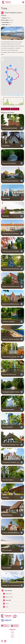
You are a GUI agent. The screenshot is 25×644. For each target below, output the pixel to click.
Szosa (6, 607)
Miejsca (13, 633)
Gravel (6, 604)
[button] (16, 70)
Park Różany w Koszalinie (8, 322)
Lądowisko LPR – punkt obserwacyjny (11, 585)
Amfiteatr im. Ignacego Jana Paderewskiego (11, 339)
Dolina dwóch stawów (7, 480)
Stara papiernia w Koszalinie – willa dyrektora (11, 462)
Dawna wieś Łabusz (7, 550)
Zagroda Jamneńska (7, 515)
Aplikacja (13, 636)
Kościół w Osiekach (7, 568)
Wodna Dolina (6, 216)
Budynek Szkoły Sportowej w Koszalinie (11, 286)
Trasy (13, 634)
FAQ (12, 638)
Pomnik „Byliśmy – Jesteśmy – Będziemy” (11, 357)
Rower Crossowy (8, 597)
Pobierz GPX (15, 109)
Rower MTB (7, 600)
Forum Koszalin (6, 198)
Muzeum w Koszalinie (7, 427)
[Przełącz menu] (23, 2)
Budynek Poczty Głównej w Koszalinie (11, 304)
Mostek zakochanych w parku (9, 374)
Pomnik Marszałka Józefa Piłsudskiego (11, 251)
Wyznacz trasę (6, 109)
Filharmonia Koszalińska (8, 409)
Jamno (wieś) (5, 497)
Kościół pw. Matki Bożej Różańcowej (11, 533)
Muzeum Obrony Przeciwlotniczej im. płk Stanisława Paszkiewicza (11, 181)
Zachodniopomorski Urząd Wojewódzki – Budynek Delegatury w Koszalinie (11, 234)
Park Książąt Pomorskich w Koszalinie (11, 392)
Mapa (13, 631)
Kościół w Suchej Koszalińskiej (10, 128)
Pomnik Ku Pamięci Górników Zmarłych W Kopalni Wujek (11, 269)
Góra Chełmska (6, 146)
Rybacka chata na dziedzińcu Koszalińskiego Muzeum (11, 445)
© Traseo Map (12, 95)
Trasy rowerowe (7, 591)
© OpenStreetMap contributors (19, 95)
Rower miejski (7, 594)
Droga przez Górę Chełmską (9, 163)
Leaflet (8, 95)
